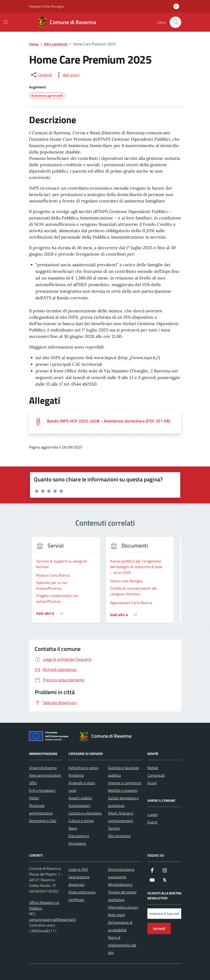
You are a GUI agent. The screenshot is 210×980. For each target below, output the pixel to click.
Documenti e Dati (43, 821)
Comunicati (156, 775)
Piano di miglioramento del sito (122, 945)
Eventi (152, 822)
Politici (34, 798)
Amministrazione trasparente (121, 873)
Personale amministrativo (41, 809)
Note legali (116, 915)
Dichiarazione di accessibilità (120, 926)
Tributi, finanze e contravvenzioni (121, 817)
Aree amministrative (45, 775)
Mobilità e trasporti (123, 790)
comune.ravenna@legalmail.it (53, 919)
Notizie (153, 768)
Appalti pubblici (80, 798)
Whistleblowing (120, 884)
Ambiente (76, 775)
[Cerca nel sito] (175, 22)
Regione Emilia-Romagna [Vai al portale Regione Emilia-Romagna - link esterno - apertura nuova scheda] (47, 6)
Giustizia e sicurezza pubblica (123, 771)
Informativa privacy (123, 907)
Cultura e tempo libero (81, 824)
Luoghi (153, 814)
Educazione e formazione (79, 840)
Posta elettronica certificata (82, 896)
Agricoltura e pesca (83, 768)
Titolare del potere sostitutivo (122, 896)
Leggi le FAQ (78, 869)
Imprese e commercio (125, 783)
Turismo (114, 828)
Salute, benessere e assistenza (123, 802)
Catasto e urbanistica (85, 813)
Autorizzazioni (79, 806)
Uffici (33, 783)
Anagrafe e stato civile (82, 787)
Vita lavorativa (119, 836)
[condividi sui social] (41, 75)
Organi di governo (43, 768)
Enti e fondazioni (42, 790)
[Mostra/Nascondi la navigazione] (6, 22)
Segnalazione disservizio (79, 881)
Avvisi (152, 783)
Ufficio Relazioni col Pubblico (44, 905)
